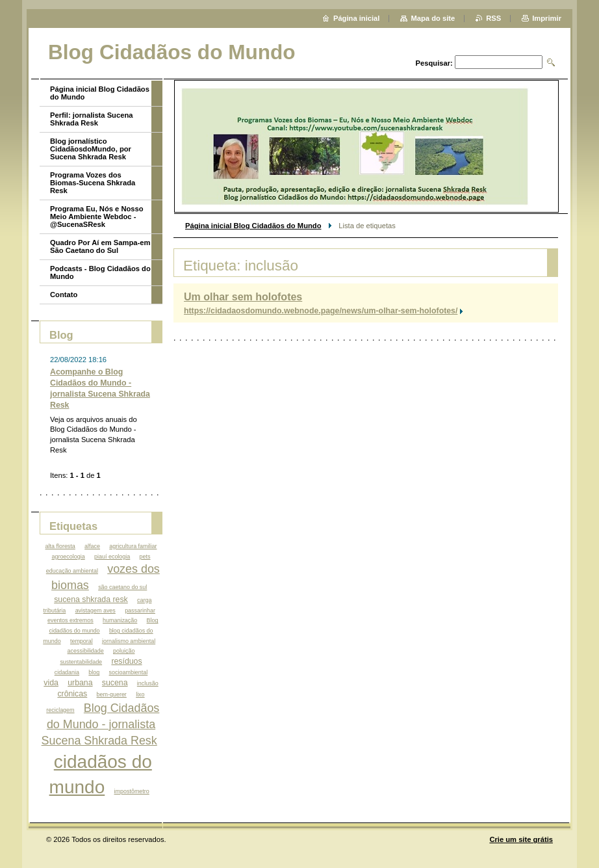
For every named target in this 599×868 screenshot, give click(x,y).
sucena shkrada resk (91, 599)
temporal (82, 641)
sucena (115, 683)
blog (94, 672)
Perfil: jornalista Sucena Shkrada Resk (91, 119)
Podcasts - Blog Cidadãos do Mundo (100, 272)
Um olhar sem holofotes (243, 297)
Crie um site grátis (521, 839)
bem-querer (112, 694)
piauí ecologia (112, 557)
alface (92, 546)
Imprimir (547, 18)
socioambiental (129, 672)
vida (51, 683)
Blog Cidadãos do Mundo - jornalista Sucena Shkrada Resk (101, 724)
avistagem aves (96, 611)
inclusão (148, 683)
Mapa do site (433, 18)
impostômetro (132, 791)
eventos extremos (70, 620)
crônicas (72, 694)
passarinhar (140, 611)
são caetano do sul (122, 587)
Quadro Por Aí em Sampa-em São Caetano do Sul (100, 246)
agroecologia (68, 557)
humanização (120, 620)
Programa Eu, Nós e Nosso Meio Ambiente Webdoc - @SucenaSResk (97, 217)
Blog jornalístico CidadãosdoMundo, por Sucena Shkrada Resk (91, 149)
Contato (64, 295)
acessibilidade (86, 651)
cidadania (67, 672)
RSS (493, 18)
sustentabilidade (81, 662)
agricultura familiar (133, 546)
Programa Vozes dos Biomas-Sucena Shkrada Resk (93, 183)
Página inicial (357, 18)
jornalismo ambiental (129, 641)
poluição (124, 651)
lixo (140, 694)
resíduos (126, 661)
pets (145, 557)
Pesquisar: (434, 63)
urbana (80, 683)
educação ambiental (72, 571)
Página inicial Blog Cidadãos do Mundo (253, 226)
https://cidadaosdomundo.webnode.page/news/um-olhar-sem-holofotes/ (321, 311)
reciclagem (60, 710)
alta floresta (60, 546)
